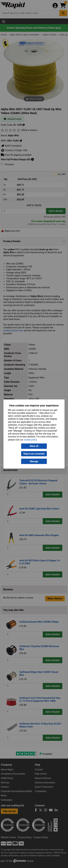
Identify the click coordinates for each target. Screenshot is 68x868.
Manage (34, 461)
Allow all (34, 446)
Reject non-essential (34, 454)
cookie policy (30, 440)
